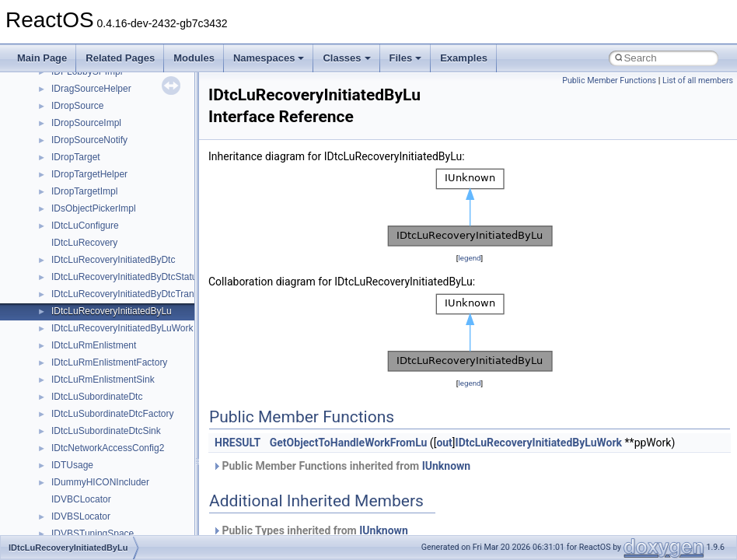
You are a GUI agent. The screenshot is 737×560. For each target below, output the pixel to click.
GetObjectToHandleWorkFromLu (349, 443)
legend (469, 258)
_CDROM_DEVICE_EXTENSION (121, 457)
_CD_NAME (77, 200)
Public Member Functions (609, 80)
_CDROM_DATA (86, 439)
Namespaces (269, 58)
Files (406, 58)
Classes (346, 58)
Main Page (42, 58)
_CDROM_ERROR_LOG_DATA (118, 525)
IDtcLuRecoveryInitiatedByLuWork (539, 443)
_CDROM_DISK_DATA (100, 474)
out (444, 443)
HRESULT (238, 443)
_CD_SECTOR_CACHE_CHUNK (121, 234)
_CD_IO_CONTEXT (93, 149)
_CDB (64, 320)
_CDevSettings (82, 405)
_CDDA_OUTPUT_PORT (104, 354)
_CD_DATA (75, 131)
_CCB (64, 80)
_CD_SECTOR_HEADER (105, 251)
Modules (194, 58)
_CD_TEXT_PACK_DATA (105, 268)
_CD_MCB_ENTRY (92, 183)
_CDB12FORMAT (88, 337)
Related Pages (120, 58)
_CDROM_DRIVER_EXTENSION (121, 508)
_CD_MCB (73, 166)
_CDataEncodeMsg (92, 285)
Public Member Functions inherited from (341, 466)
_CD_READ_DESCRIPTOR (109, 217)
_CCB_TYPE (79, 114)
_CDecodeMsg (82, 388)
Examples (464, 58)
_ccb (61, 97)
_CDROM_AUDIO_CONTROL (114, 422)
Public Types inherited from (310, 530)
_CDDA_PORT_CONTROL (108, 371)
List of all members (698, 80)
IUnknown (447, 466)
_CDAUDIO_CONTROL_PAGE (116, 303)
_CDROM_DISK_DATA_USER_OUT (127, 491)
